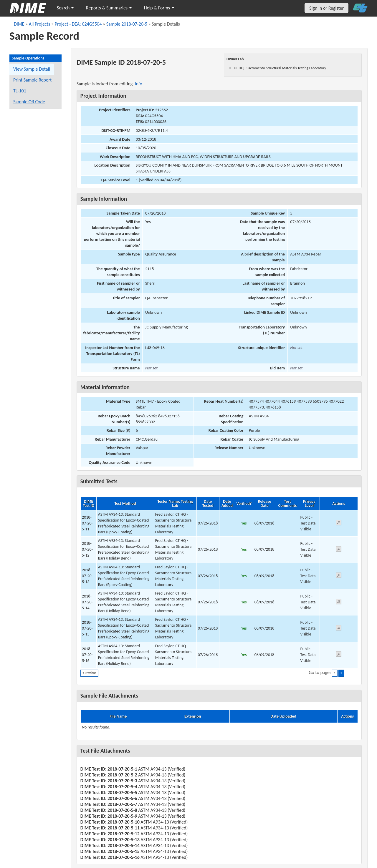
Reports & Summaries (109, 8)
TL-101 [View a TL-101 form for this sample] (20, 91)
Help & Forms (159, 8)
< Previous (89, 673)
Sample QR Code (29, 102)
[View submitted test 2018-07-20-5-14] (339, 603)
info (139, 84)
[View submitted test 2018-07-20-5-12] (339, 550)
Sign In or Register (326, 8)
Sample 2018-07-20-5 (127, 24)
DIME (19, 24)
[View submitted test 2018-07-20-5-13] (339, 576)
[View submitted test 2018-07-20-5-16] (339, 655)
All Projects (39, 24)
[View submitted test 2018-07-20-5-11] (339, 523)
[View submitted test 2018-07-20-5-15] (339, 629)
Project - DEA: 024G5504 (78, 24)
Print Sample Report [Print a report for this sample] (32, 80)
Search (65, 8)
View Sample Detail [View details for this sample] (32, 69)
